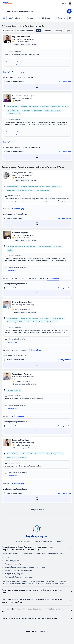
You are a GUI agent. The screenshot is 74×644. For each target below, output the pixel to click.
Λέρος (68, 31)
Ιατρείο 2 (15, 278)
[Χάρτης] (70, 18)
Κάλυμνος (48, 31)
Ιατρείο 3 (24, 278)
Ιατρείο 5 (42, 278)
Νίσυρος (58, 31)
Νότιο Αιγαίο (8, 31)
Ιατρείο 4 (33, 278)
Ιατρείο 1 (7, 72)
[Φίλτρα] (4, 18)
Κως (39, 31)
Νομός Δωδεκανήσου (25, 31)
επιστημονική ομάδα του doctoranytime (46, 541)
